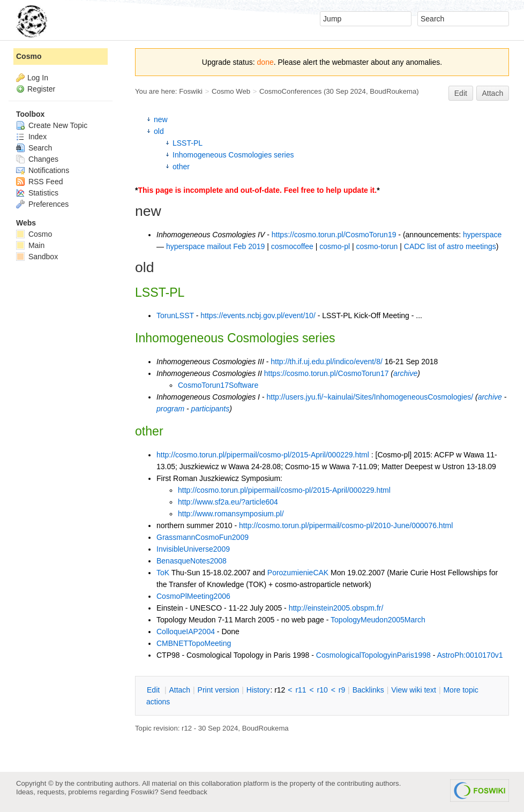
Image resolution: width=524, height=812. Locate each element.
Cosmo (29, 56)
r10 (323, 690)
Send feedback (184, 792)
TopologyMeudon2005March (378, 620)
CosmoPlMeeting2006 (193, 596)
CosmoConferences (290, 91)
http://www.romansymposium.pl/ (231, 514)
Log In (38, 78)
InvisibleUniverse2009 (193, 549)
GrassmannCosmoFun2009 (203, 537)
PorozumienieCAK (298, 573)
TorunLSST (175, 315)
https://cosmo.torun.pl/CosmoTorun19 (334, 235)
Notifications (43, 170)
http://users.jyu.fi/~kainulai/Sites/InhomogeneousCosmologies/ (370, 397)
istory (258, 690)
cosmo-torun (377, 246)
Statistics (37, 193)
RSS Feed (39, 182)
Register (41, 89)
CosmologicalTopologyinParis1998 (373, 655)
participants (211, 409)
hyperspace (482, 235)
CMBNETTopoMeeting (194, 643)
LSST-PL (188, 143)
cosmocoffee (292, 246)
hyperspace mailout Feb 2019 (215, 246)
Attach (493, 93)
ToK (163, 573)
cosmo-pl (335, 246)
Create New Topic (52, 125)
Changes (37, 159)
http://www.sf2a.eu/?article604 (228, 502)
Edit (461, 93)
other (181, 167)
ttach (179, 690)
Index (31, 137)
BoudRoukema (393, 91)
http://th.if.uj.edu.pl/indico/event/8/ (327, 362)
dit (154, 690)
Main (30, 245)
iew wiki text (414, 690)
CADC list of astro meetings (450, 246)
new (161, 119)
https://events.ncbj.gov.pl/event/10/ (258, 315)
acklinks (368, 690)
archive (405, 373)
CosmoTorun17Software (218, 385)
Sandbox (37, 257)
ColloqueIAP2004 (186, 631)
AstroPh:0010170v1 (470, 655)
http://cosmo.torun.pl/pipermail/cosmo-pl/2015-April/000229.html (263, 455)
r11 (301, 690)
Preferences (42, 204)
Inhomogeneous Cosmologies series (233, 155)
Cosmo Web (231, 91)
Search (34, 148)
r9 (342, 690)
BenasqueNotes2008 (192, 561)
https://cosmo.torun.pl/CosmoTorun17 (327, 373)
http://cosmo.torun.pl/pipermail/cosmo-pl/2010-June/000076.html (346, 525)
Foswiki (191, 91)
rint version (219, 690)
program (170, 409)
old (159, 131)
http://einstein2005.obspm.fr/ (336, 608)
